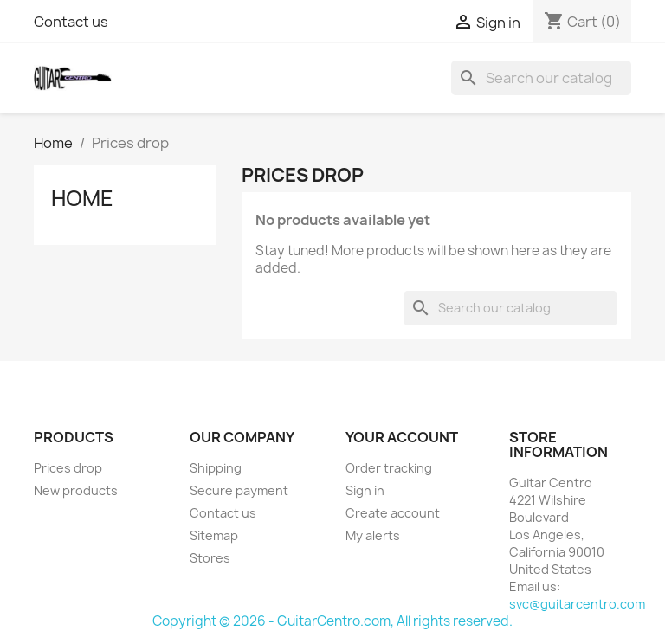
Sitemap (214, 535)
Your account (402, 437)
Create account (393, 513)
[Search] (541, 78)
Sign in (365, 490)
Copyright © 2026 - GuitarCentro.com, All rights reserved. (332, 621)
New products (76, 490)
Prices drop (68, 468)
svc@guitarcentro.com (577, 604)
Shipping (216, 468)
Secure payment (239, 490)
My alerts (373, 535)
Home (82, 198)
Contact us (71, 22)
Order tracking (389, 468)
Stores (210, 558)
